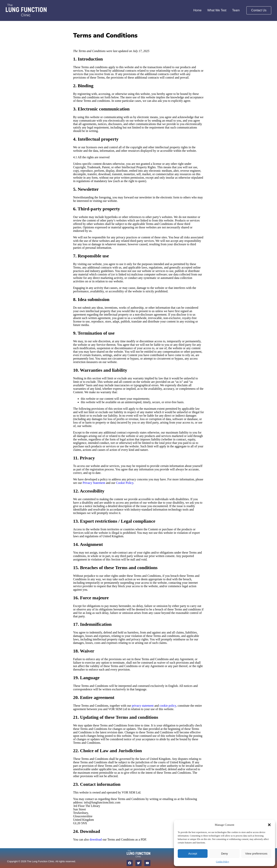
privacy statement (143, 706)
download (96, 839)
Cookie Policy (223, 862)
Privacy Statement (94, 483)
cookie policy (168, 706)
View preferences (256, 853)
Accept (193, 853)
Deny (224, 853)
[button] (269, 825)
